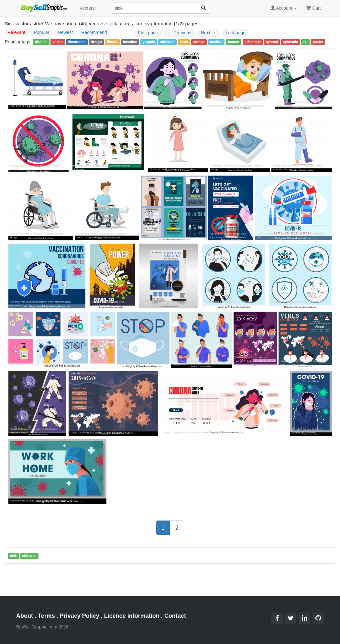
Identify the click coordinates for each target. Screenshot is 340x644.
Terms (46, 616)
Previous (180, 33)
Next (208, 33)
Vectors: (88, 8)
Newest (66, 32)
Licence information (132, 616)
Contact (175, 616)
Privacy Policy (80, 616)
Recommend (94, 32)
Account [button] (284, 8)
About (25, 616)
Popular (41, 32)
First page (148, 33)
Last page (236, 33)
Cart (313, 8)
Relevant (16, 32)
